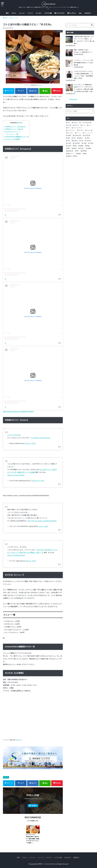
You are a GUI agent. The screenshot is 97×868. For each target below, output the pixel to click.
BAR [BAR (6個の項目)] (69, 123)
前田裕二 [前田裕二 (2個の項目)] (81, 138)
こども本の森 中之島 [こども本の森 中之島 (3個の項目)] (86, 123)
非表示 (20, 123)
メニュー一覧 (12, 134)
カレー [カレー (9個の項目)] (90, 125)
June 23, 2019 (30, 443)
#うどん (10, 435)
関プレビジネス (59, 13)
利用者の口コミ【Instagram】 (15, 127)
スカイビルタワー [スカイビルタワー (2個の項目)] (78, 128)
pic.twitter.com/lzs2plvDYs (41, 438)
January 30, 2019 (38, 481)
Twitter (34, 806)
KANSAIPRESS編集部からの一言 (16, 137)
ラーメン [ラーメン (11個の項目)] (79, 133)
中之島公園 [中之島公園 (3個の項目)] (87, 136)
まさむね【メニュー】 (12, 132)
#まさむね (17, 435)
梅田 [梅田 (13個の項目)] (69, 148)
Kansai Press (73, 99)
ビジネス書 (48, 13)
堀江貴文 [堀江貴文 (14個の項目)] (75, 141)
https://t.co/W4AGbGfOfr (16, 555)
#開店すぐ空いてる (37, 553)
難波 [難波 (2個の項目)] (85, 154)
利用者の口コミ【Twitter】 (14, 129)
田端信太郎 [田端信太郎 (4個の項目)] (70, 151)
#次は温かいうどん (51, 550)
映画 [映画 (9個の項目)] (75, 146)
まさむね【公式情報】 (12, 139)
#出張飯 (32, 472)
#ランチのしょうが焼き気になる (19, 553)
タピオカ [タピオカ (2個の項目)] (81, 130)
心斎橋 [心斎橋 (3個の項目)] (91, 143)
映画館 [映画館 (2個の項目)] (81, 146)
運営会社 (76, 858)
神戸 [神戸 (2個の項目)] (78, 151)
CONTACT (88, 13)
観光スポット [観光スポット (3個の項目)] (71, 154)
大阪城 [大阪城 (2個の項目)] (69, 143)
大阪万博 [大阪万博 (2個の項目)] (88, 141)
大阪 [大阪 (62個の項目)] (82, 141)
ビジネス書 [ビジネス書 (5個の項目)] (89, 130)
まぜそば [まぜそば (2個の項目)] (76, 125)
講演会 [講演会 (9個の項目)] (79, 154)
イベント (30, 13)
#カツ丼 (14, 472)
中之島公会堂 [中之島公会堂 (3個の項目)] (78, 136)
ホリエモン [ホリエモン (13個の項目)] (70, 133)
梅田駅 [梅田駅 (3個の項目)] (75, 148)
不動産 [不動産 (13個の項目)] (69, 136)
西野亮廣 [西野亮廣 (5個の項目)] (84, 151)
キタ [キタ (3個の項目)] (69, 128)
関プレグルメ (72, 13)
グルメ (14, 13)
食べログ (40, 85)
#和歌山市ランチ (23, 472)
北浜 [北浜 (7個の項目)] (69, 141)
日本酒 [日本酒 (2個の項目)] (69, 146)
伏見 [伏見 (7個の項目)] (74, 138)
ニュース (22, 13)
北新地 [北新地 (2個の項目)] (88, 138)
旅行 (7, 13)
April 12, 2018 (31, 561)
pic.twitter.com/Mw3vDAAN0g (46, 521)
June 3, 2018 (43, 526)
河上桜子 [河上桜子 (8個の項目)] (82, 148)
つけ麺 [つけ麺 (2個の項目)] (69, 125)
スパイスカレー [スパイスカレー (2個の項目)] (72, 130)
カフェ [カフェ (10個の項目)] (84, 125)
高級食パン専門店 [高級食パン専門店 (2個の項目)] (72, 156)
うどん (7, 777)
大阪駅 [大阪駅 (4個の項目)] (85, 143)
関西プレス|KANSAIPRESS (47, 864)
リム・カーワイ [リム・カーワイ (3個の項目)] (88, 133)
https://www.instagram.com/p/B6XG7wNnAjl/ (18, 412)
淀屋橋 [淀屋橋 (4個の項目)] (89, 148)
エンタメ (39, 13)
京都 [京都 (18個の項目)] (69, 138)
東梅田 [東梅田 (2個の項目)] (88, 146)
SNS (80, 13)
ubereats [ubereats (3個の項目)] (75, 123)
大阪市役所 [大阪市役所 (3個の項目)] (77, 143)
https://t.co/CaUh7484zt (16, 475)
